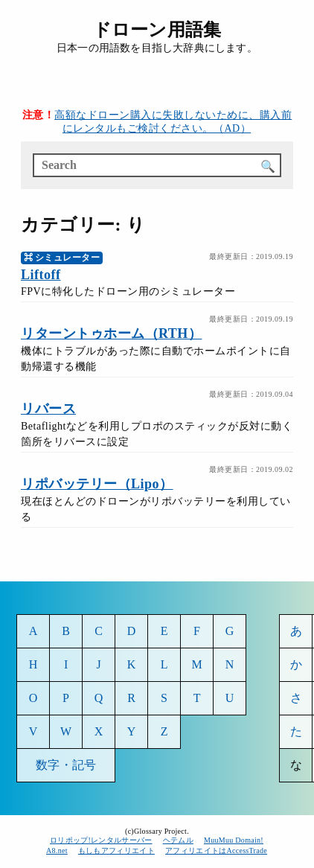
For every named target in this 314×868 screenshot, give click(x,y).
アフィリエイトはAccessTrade (217, 851)
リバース (48, 409)
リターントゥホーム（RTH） (111, 334)
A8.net (57, 851)
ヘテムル (178, 840)
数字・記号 (66, 765)
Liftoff (41, 275)
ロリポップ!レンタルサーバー (101, 840)
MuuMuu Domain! (234, 840)
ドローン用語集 (157, 30)
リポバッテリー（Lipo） (97, 484)
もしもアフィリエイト (116, 851)
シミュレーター (68, 258)
